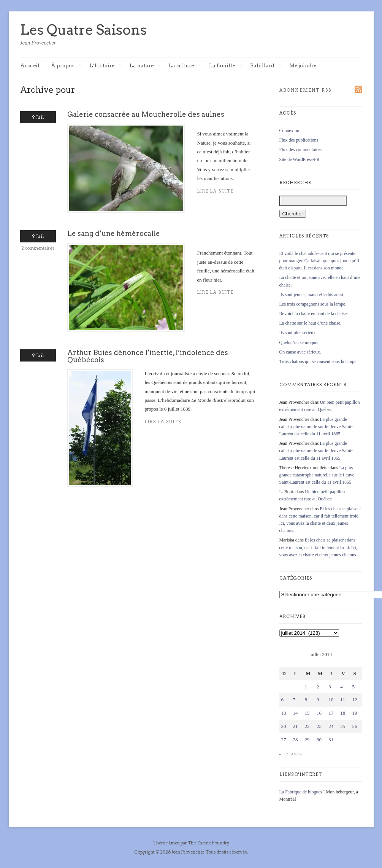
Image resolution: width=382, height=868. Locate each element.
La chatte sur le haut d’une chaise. (311, 323)
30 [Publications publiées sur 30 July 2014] (319, 740)
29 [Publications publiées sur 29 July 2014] (307, 740)
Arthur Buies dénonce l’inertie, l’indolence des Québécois (148, 356)
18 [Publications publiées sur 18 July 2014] (343, 713)
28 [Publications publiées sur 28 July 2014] (296, 740)
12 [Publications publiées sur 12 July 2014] (354, 700)
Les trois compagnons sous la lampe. (313, 304)
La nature (145, 66)
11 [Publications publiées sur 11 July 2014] (343, 700)
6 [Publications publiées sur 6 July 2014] (283, 700)
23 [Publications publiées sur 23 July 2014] (319, 726)
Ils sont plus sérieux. (298, 333)
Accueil (30, 66)
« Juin (284, 754)
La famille (226, 66)
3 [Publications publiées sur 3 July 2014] (330, 687)
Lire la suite (163, 422)
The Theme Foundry (208, 843)
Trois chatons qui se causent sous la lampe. (319, 362)
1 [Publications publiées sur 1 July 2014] (306, 687)
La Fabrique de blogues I (302, 792)
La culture (185, 66)
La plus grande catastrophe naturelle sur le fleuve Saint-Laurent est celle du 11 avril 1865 (316, 427)
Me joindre (303, 66)
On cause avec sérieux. (300, 352)
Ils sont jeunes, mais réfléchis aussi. (312, 295)
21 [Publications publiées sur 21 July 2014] (296, 726)
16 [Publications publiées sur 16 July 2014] (319, 713)
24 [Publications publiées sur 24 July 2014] (331, 726)
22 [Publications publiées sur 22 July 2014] (307, 726)
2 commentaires (38, 248)
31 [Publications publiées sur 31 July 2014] (331, 740)
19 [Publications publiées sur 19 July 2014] (354, 713)
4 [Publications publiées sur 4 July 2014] (342, 687)
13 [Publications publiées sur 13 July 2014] (284, 713)
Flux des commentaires (300, 150)
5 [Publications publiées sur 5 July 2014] (353, 687)
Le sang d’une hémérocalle (114, 233)
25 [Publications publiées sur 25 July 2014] (343, 726)
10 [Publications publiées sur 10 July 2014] (331, 700)
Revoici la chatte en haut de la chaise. (314, 314)
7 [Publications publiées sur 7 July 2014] (294, 700)
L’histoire (106, 66)
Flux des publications (299, 140)
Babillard (266, 66)
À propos (67, 66)
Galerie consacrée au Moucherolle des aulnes (146, 114)
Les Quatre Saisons (83, 30)
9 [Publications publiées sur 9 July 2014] (318, 700)
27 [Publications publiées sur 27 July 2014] (284, 740)
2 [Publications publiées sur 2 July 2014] (318, 687)
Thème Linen (167, 843)
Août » (296, 754)
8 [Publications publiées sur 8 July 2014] (306, 700)
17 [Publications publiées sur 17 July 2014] (331, 713)
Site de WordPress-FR (300, 159)
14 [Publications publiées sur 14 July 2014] (296, 713)
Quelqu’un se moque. (299, 342)
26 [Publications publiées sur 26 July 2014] (354, 726)
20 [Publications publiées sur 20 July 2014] (284, 726)
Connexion (289, 131)
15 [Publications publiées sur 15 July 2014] (307, 713)
